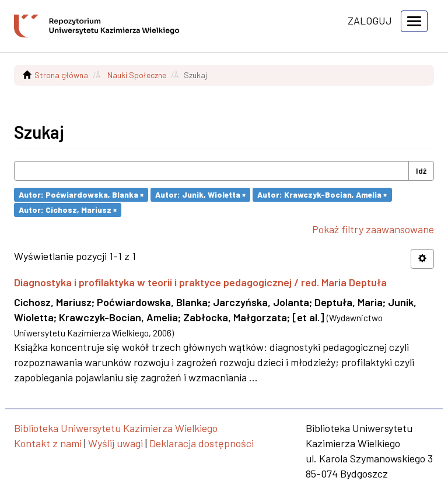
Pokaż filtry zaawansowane (373, 229)
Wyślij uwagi (116, 443)
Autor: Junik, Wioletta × (200, 194)
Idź (421, 171)
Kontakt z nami (48, 443)
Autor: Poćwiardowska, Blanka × (81, 194)
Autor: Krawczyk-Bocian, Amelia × (322, 194)
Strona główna (61, 75)
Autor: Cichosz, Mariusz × (68, 210)
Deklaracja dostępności (202, 443)
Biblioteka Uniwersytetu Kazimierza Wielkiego (116, 428)
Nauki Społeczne (137, 75)
